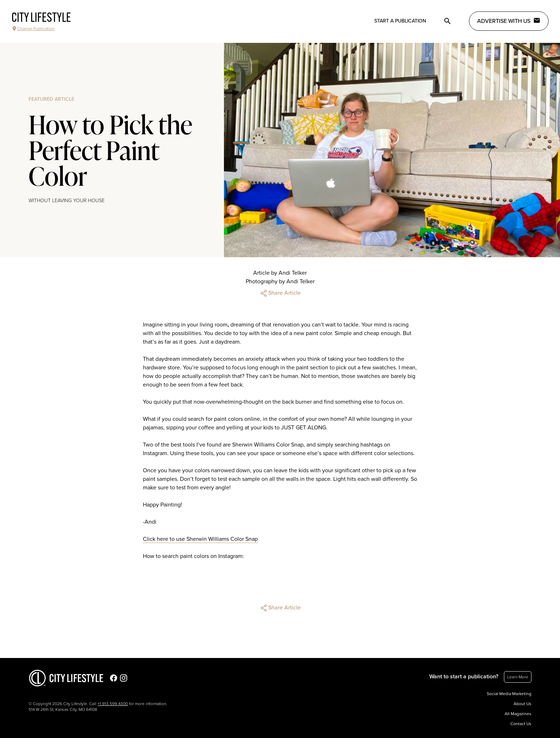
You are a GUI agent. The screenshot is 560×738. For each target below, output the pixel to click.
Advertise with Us (509, 21)
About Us (522, 704)
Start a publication (400, 21)
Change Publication (33, 29)
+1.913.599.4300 (113, 704)
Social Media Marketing (509, 694)
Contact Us (521, 724)
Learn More (518, 677)
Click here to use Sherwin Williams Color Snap (200, 539)
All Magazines (518, 714)
